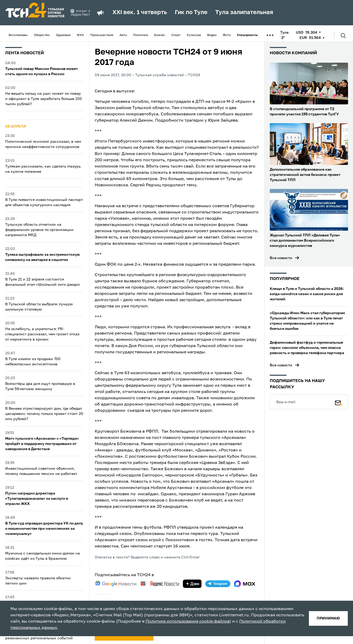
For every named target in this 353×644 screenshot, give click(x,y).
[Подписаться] (338, 402)
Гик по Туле (191, 13)
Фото (227, 35)
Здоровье (63, 35)
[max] (245, 584)
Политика (140, 35)
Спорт (176, 35)
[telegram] (218, 584)
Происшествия (102, 35)
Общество (42, 35)
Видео (212, 35)
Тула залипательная (244, 13)
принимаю (328, 618)
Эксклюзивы (18, 35)
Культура (194, 35)
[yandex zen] (192, 584)
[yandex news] (160, 584)
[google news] (116, 584)
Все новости (281, 258)
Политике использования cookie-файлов (188, 622)
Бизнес (160, 35)
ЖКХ (80, 35)
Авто (123, 35)
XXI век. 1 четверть (140, 13)
